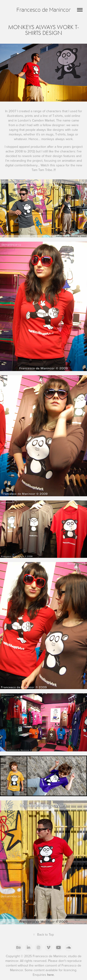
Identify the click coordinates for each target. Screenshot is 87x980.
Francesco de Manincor (44, 10)
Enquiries (43, 975)
